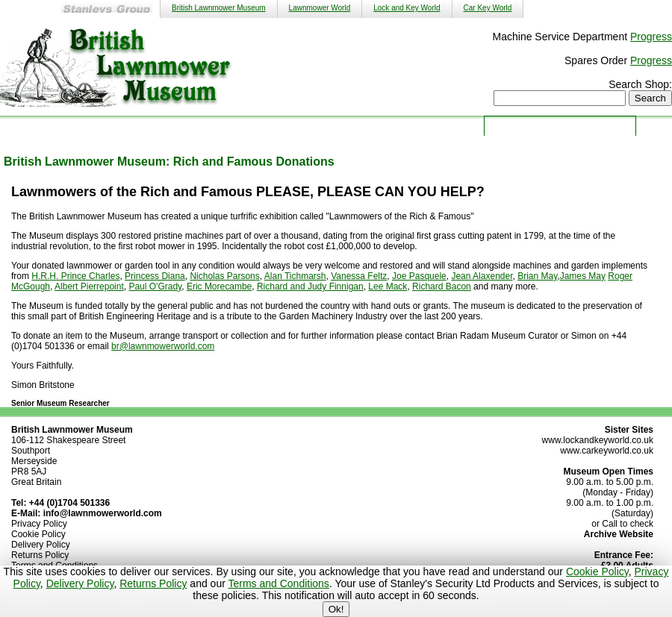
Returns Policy (153, 583)
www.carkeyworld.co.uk (607, 451)
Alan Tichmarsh (295, 276)
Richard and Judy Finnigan (310, 286)
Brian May (537, 276)
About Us (372, 125)
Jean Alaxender (482, 276)
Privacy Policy (39, 524)
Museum (148, 125)
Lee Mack (388, 286)
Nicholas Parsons (224, 276)
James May (583, 276)
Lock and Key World (407, 8)
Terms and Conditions (278, 583)
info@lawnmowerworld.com (103, 513)
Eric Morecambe (219, 286)
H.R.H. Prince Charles (75, 276)
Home (73, 125)
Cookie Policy (597, 571)
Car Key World (488, 8)
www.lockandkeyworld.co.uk (598, 440)
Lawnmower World (320, 8)
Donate (446, 125)
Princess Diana (155, 276)
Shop (298, 125)
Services (223, 125)
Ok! (336, 609)
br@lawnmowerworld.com (163, 346)
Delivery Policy (80, 583)
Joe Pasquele (419, 276)
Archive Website (619, 534)
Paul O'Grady (155, 286)
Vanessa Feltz (359, 276)
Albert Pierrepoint (89, 286)
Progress (651, 37)
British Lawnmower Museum (219, 8)
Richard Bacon (442, 286)
